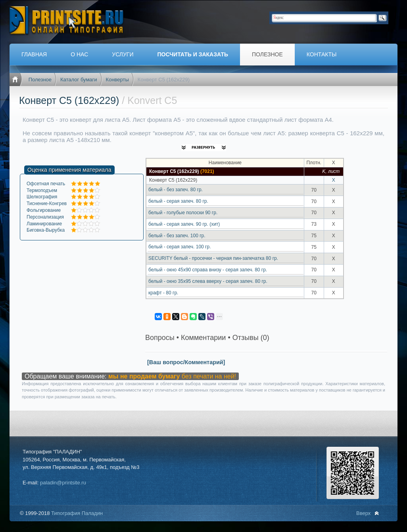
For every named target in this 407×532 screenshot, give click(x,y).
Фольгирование (44, 210)
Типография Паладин (77, 513)
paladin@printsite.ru (63, 483)
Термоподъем (42, 190)
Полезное (40, 80)
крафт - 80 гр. (163, 293)
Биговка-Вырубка (46, 230)
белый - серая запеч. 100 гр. (180, 247)
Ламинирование (44, 224)
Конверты (117, 80)
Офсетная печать (46, 184)
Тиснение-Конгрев (47, 204)
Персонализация (45, 217)
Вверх (363, 513)
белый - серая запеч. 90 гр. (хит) (184, 224)
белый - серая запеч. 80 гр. (178, 201)
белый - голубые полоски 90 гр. (183, 213)
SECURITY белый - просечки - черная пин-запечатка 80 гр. (213, 258)
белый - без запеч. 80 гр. (176, 190)
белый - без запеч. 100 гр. (177, 236)
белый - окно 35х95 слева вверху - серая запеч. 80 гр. (208, 281)
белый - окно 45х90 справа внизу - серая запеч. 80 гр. (208, 270)
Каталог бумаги (79, 80)
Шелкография (42, 197)
